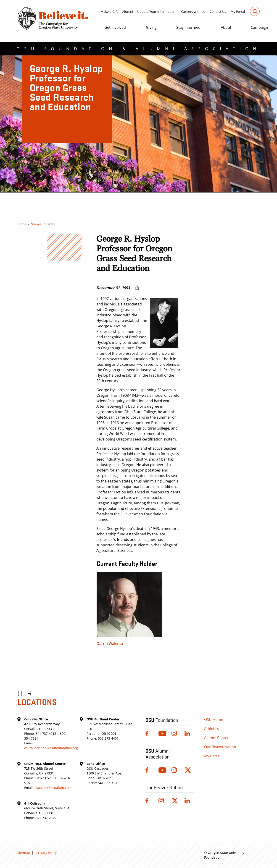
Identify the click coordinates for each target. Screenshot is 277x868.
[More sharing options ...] (137, 288)
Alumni (128, 12)
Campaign (259, 27)
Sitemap (24, 853)
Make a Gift (109, 12)
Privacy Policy (46, 853)
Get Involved (115, 27)
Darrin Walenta (110, 644)
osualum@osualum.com (53, 788)
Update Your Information (156, 12)
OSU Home (214, 719)
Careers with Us (193, 12)
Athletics (212, 729)
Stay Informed (188, 27)
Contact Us (218, 12)
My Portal (238, 12)
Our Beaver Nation (220, 747)
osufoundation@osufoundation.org (51, 748)
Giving (151, 27)
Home (22, 224)
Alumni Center (216, 738)
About (226, 27)
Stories (36, 224)
